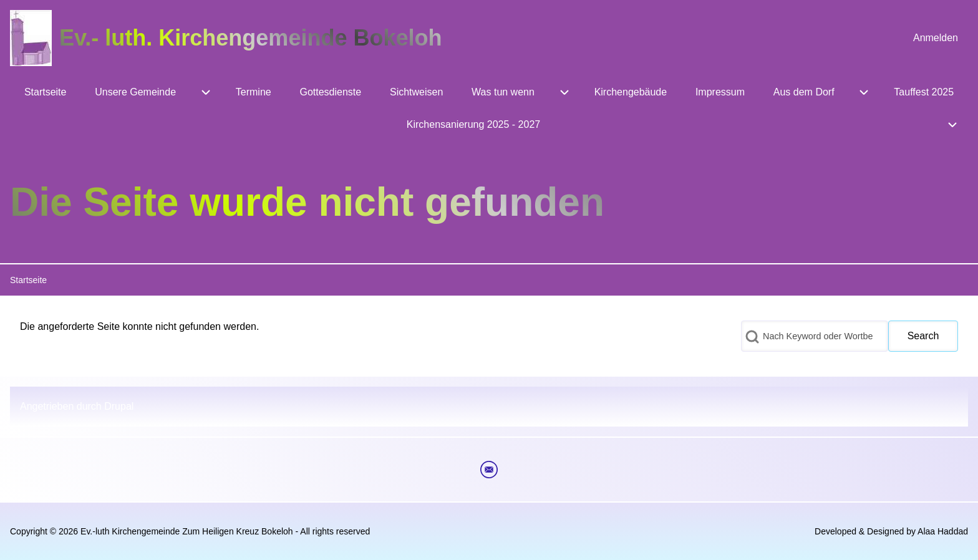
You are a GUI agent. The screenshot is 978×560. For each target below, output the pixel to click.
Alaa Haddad (943, 531)
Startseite (28, 280)
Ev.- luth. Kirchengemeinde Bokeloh (250, 38)
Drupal (119, 406)
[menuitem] (936, 38)
